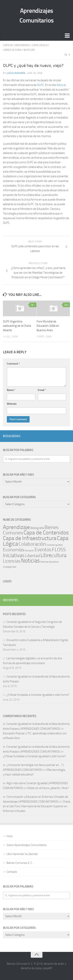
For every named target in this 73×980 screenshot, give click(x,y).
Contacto (12, 872)
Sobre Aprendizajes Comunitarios (27, 845)
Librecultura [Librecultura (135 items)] (53, 555)
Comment (13, 364)
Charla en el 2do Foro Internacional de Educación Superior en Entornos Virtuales (36, 806)
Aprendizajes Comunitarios (37, 16)
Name (11, 390)
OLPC (40, 85)
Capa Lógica (40, 45)
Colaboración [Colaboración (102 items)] (32, 544)
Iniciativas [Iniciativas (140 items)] (14, 555)
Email (42, 390)
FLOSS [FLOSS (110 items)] (59, 550)
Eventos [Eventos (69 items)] (43, 550)
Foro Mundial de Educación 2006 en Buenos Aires (48, 326)
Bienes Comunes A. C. (20, 863)
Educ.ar (61, 85)
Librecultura (12, 50)
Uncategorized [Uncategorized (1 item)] (10, 567)
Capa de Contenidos (16, 45)
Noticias (29, 50)
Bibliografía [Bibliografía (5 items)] (37, 528)
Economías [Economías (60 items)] (14, 550)
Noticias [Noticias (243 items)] (30, 561)
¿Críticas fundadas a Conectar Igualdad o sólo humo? (38, 695)
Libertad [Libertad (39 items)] (33, 556)
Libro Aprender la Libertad (22, 854)
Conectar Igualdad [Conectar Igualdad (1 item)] (55, 545)
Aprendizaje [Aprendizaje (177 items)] (16, 527)
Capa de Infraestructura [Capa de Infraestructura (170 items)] (30, 538)
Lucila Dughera (16, 73)
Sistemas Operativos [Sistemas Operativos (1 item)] (49, 562)
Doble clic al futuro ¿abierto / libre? (48, 788)
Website (12, 404)
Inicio (10, 836)
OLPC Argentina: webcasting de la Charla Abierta (17, 326)
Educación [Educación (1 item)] (29, 551)
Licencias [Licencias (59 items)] (12, 561)
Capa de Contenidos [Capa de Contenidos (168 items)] (46, 533)
